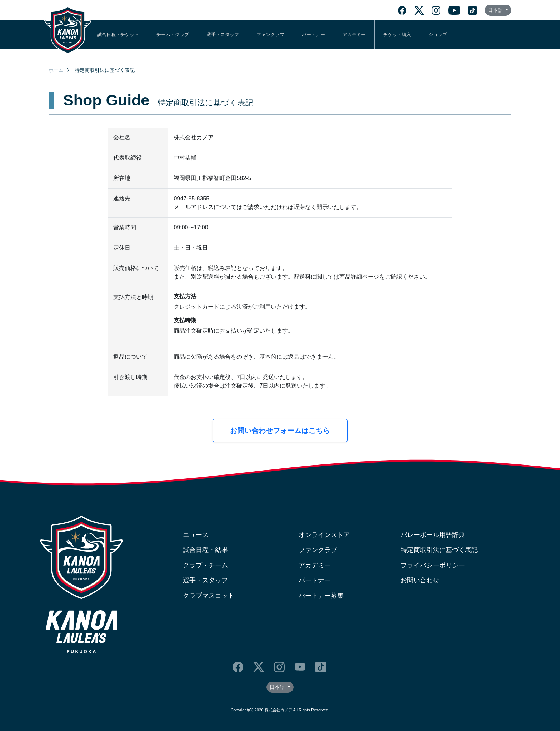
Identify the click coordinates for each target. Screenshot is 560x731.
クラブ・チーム (205, 565)
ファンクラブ (270, 34)
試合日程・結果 (205, 550)
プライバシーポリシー (433, 565)
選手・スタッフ (223, 34)
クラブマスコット (209, 596)
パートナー (313, 34)
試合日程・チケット (118, 34)
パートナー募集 (321, 596)
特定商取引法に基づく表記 (439, 550)
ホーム (56, 70)
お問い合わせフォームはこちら (280, 431)
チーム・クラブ (173, 34)
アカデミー (354, 34)
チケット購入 (397, 34)
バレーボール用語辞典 (433, 535)
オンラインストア (324, 535)
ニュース (196, 535)
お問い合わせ (420, 580)
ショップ (438, 34)
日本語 (496, 10)
